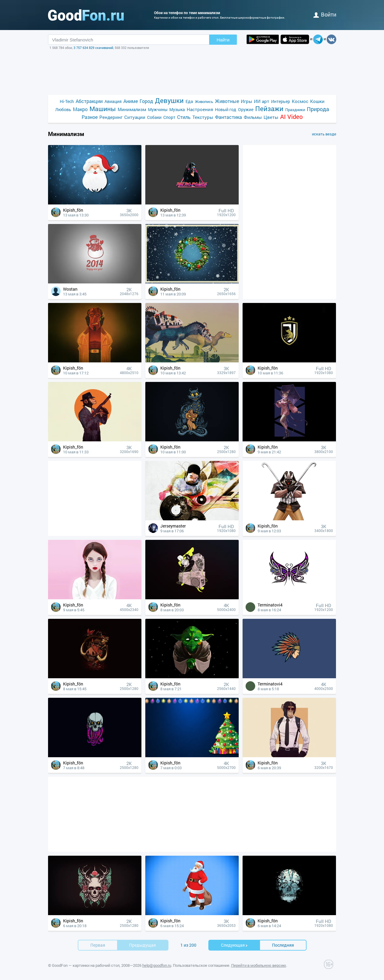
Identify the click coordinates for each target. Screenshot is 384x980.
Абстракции (89, 101)
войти (325, 14)
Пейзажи (269, 109)
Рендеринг (111, 117)
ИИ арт (262, 101)
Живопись (204, 101)
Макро (80, 109)
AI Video (291, 117)
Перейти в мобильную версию (259, 965)
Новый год (226, 109)
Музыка (177, 109)
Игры (246, 101)
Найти (223, 40)
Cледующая (234, 945)
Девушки (169, 100)
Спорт (169, 117)
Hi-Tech (67, 101)
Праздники (295, 110)
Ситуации (135, 117)
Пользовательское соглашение (201, 965)
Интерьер (281, 101)
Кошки (317, 101)
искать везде (324, 134)
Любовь (63, 109)
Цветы (271, 117)
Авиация (113, 101)
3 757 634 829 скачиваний (93, 48)
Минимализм (132, 109)
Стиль (184, 117)
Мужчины (158, 109)
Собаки (154, 117)
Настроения (200, 109)
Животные (227, 101)
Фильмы (253, 117)
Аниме (131, 101)
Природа (318, 109)
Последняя (283, 945)
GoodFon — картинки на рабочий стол (86, 965)
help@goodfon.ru (157, 965)
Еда (189, 101)
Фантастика (228, 117)
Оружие (246, 109)
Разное (90, 117)
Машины (103, 109)
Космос (300, 101)
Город (146, 101)
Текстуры (203, 117)
